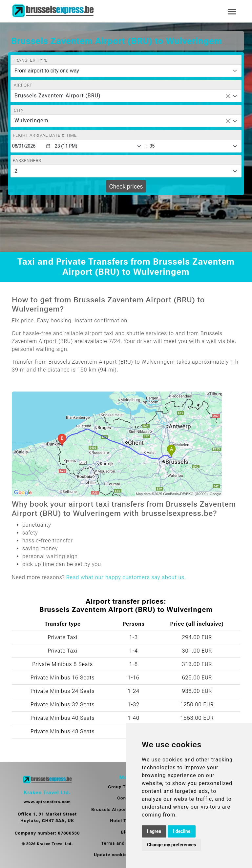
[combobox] (126, 96)
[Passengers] (126, 171)
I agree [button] (154, 831)
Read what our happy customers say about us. (126, 577)
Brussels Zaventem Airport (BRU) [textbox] (58, 96)
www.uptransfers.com (47, 802)
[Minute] (195, 146)
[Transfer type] (126, 71)
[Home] (53, 11)
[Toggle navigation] (232, 11)
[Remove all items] (228, 96)
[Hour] (99, 146)
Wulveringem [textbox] (31, 121)
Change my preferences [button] (171, 845)
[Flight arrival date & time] (32, 146)
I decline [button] (182, 831)
